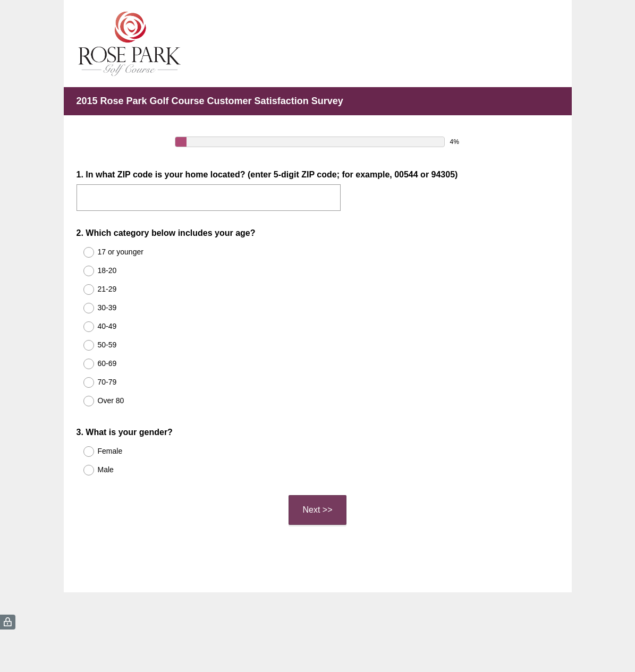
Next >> (317, 510)
